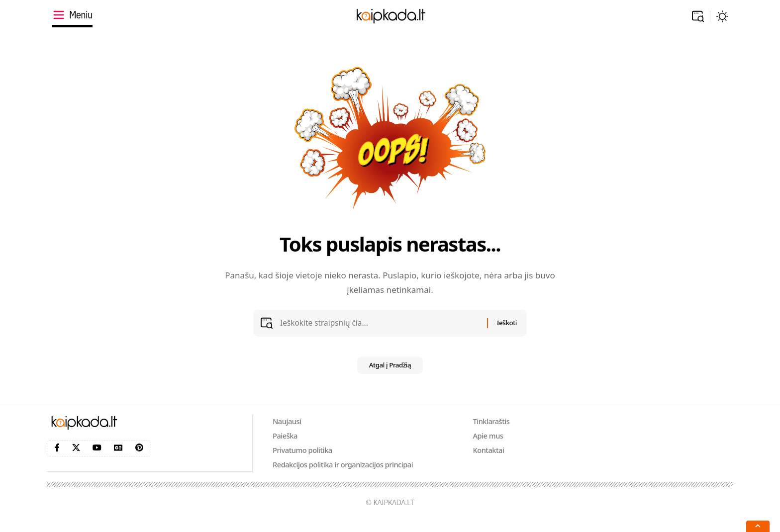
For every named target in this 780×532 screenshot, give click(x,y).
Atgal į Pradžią (390, 373)
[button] (698, 16)
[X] (76, 455)
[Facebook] (57, 455)
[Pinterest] (139, 455)
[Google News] (118, 455)
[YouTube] (97, 455)
